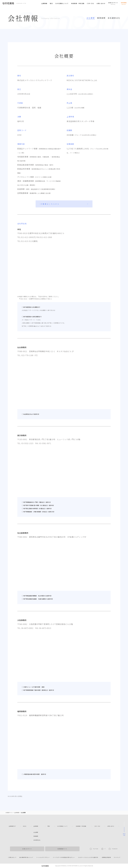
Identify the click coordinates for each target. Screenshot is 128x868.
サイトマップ (117, 857)
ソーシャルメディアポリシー (43, 857)
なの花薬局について (62, 3)
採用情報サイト (62, 849)
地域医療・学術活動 (78, 3)
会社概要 (91, 18)
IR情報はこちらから (50, 204)
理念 (51, 3)
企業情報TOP (12, 826)
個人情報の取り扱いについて (26, 857)
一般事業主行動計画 (106, 857)
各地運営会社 (114, 18)
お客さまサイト (27, 849)
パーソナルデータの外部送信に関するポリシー (64, 857)
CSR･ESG (91, 3)
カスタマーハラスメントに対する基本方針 (88, 857)
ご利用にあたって (12, 857)
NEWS (25, 826)
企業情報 (44, 3)
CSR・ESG (97, 826)
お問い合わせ (101, 3)
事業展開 (101, 18)
